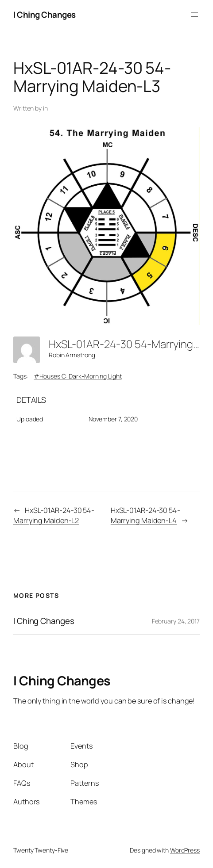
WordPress (185, 850)
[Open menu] (194, 15)
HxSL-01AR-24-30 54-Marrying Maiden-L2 (54, 515)
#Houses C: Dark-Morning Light (77, 376)
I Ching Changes (45, 15)
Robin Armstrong (72, 355)
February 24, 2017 (176, 621)
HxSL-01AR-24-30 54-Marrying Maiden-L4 (145, 515)
